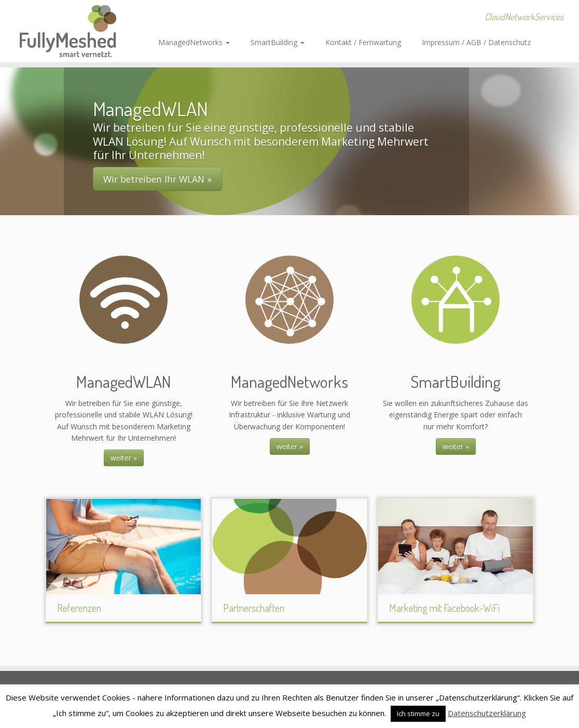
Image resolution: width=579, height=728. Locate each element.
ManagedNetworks (194, 42)
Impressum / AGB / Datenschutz (476, 42)
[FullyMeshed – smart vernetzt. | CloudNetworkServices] (68, 31)
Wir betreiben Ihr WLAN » (157, 179)
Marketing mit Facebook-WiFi (444, 608)
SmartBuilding (278, 42)
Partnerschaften (254, 608)
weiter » (124, 458)
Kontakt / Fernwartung (363, 42)
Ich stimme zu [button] (418, 713)
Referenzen (79, 608)
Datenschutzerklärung (487, 713)
